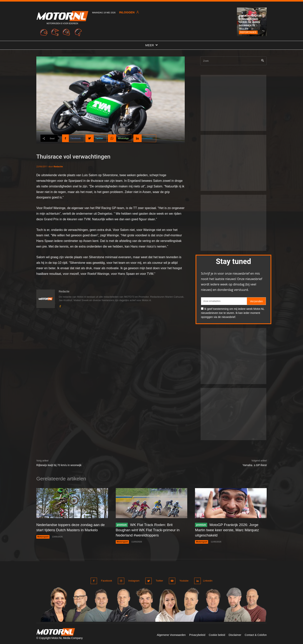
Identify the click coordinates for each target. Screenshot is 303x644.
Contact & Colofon (256, 634)
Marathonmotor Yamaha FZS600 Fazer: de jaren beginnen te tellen (250, 22)
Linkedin (207, 580)
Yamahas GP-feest (255, 465)
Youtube (182, 580)
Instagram (133, 580)
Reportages (248, 32)
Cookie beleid (217, 634)
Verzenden (256, 301)
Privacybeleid (197, 634)
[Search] (263, 61)
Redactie (58, 166)
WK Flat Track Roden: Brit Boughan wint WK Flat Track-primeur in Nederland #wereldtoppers (149, 530)
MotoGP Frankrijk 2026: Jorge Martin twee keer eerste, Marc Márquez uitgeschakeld (229, 530)
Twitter (158, 580)
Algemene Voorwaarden (171, 634)
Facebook (107, 580)
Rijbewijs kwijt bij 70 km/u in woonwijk (59, 465)
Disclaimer (235, 634)
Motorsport (43, 536)
